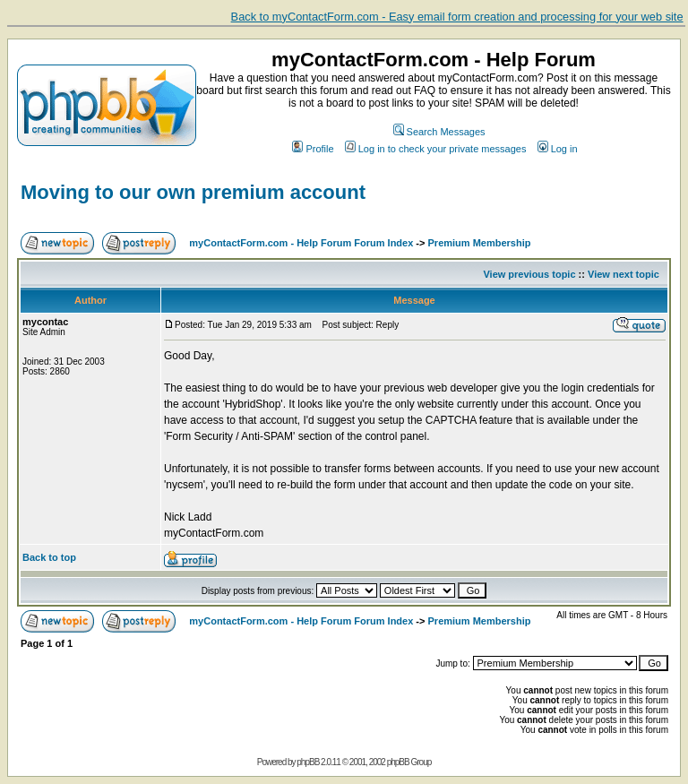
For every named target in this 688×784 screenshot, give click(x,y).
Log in (558, 149)
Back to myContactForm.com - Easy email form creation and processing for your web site (457, 17)
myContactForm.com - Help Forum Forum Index (301, 243)
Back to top (49, 557)
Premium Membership (480, 243)
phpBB (308, 762)
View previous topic (529, 274)
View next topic (623, 274)
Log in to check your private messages (436, 149)
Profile (313, 149)
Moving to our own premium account (193, 192)
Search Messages (439, 132)
